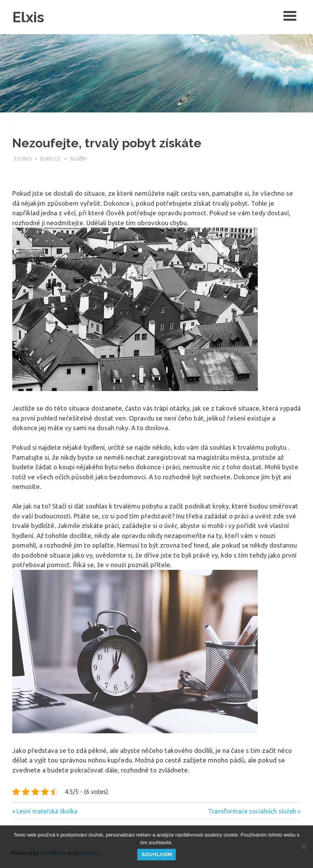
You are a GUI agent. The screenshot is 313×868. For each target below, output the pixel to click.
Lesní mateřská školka (47, 811)
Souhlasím (157, 854)
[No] (303, 847)
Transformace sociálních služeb (252, 811)
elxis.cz (51, 158)
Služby (78, 158)
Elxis (28, 17)
